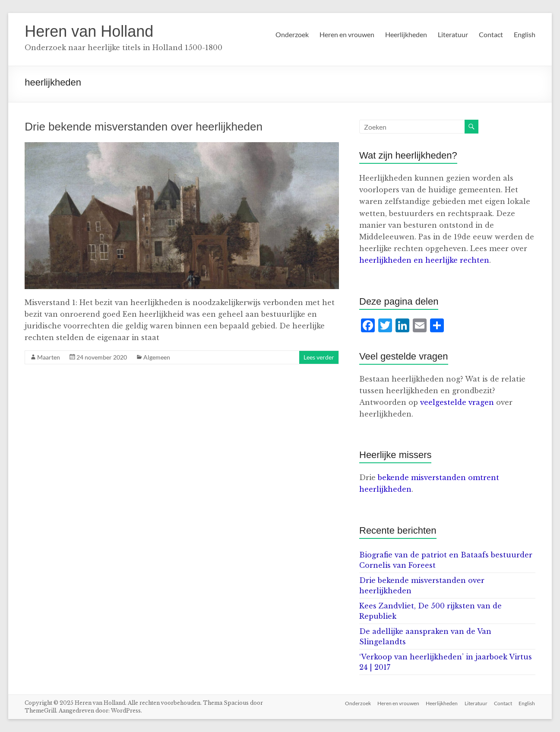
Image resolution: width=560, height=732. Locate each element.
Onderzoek (292, 34)
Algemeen (157, 357)
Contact (491, 34)
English (525, 34)
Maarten (49, 357)
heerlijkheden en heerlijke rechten (424, 260)
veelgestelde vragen (457, 402)
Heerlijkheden (406, 34)
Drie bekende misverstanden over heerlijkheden (144, 127)
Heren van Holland (89, 31)
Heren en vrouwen (347, 34)
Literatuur (453, 34)
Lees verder (319, 357)
